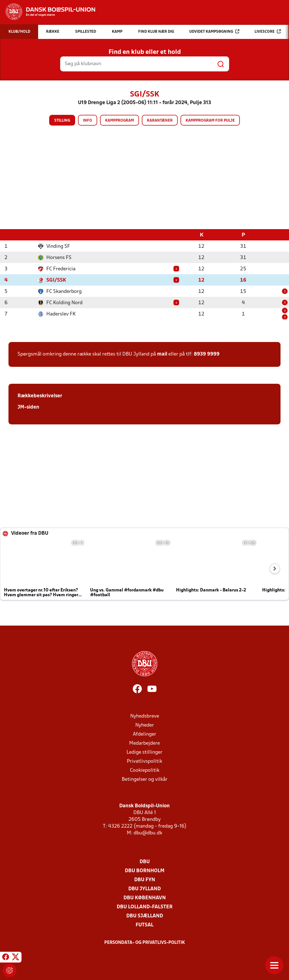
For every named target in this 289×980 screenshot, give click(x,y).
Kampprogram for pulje (210, 121)
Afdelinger (144, 734)
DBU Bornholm (145, 871)
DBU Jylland (144, 889)
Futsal (144, 925)
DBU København (145, 898)
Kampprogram (119, 121)
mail (162, 354)
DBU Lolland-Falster (145, 907)
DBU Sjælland (145, 916)
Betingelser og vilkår (145, 779)
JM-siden (28, 407)
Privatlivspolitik (144, 761)
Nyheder (145, 725)
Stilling (62, 121)
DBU (145, 862)
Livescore (268, 31)
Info (88, 121)
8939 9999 (207, 354)
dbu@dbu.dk (148, 833)
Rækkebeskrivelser (40, 396)
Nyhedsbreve (145, 716)
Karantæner (160, 121)
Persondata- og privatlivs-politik (145, 942)
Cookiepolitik (145, 770)
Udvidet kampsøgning (214, 31)
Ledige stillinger (144, 752)
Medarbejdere (144, 743)
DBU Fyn (145, 880)
